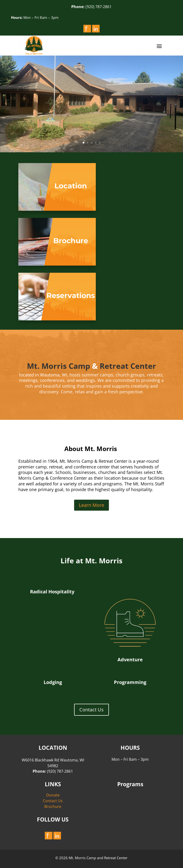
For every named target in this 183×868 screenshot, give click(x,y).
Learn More (91, 505)
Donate (53, 795)
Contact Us (91, 710)
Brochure (53, 806)
